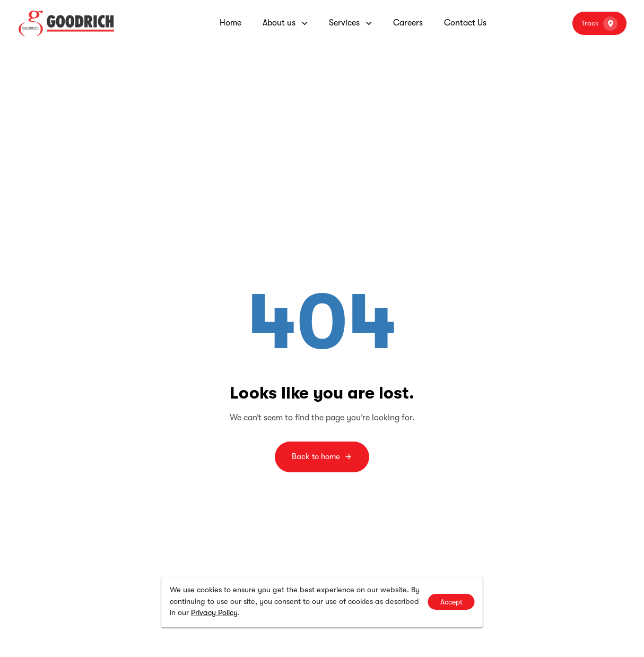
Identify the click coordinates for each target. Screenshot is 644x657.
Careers (408, 23)
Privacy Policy (214, 613)
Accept (451, 602)
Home (230, 23)
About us (285, 23)
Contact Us (465, 23)
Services (350, 23)
